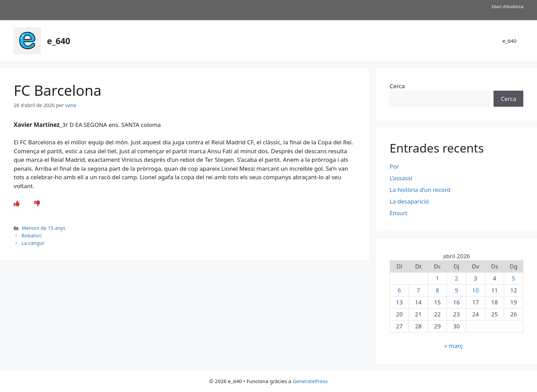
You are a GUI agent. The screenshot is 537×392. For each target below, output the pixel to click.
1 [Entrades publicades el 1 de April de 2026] (437, 278)
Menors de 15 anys (43, 228)
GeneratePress (310, 381)
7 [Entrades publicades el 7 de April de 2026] (419, 290)
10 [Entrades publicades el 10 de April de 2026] (476, 290)
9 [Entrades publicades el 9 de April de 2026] (457, 290)
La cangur (33, 243)
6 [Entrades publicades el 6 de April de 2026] (399, 290)
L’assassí (402, 178)
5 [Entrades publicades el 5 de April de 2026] (514, 278)
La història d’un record (420, 190)
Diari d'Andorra (508, 6)
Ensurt (399, 213)
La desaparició (409, 201)
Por (395, 166)
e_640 (59, 41)
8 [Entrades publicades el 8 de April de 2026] (437, 290)
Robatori (32, 236)
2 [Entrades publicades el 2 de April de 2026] (457, 278)
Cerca (397, 86)
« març (453, 346)
